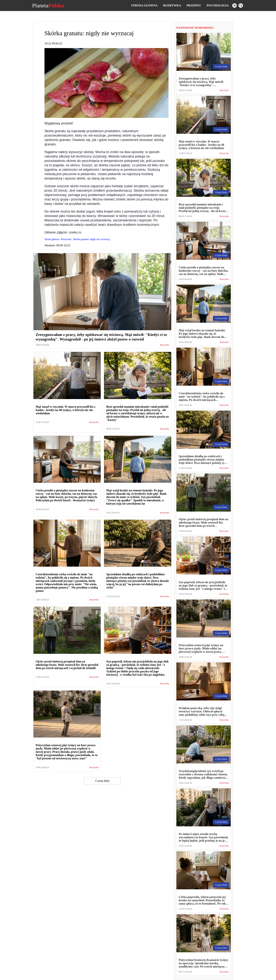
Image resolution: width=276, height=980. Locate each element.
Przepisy (194, 5)
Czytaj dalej (102, 781)
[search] (241, 6)
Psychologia (218, 5)
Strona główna (144, 5)
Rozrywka (172, 5)
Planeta (48, 6)
